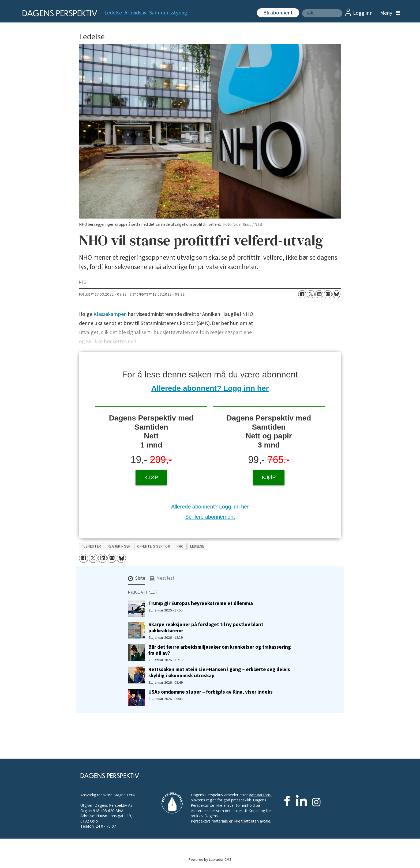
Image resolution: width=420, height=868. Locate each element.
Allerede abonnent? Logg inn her (210, 388)
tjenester (92, 546)
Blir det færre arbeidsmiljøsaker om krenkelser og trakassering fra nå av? (220, 650)
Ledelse (113, 13)
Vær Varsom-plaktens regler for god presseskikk (231, 798)
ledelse (197, 546)
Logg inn (363, 13)
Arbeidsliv (135, 13)
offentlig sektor (154, 546)
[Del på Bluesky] (336, 294)
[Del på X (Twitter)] (311, 294)
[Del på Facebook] (302, 294)
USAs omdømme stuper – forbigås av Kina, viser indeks (211, 692)
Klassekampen (110, 314)
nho (180, 546)
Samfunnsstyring (168, 13)
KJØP (151, 477)
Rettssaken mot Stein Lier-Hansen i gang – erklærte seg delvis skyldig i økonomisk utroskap (219, 673)
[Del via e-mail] (328, 294)
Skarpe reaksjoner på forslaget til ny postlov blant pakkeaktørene (206, 628)
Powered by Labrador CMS (210, 860)
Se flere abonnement (210, 517)
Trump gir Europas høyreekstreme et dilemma (201, 603)
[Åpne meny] (389, 13)
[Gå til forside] (58, 13)
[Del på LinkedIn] (319, 294)
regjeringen (119, 546)
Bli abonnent (278, 13)
